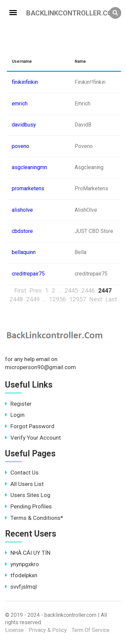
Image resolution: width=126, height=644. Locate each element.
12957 (78, 299)
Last (111, 299)
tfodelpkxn (21, 575)
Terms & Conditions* (34, 518)
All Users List (24, 484)
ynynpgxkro (22, 564)
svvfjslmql (21, 587)
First (20, 290)
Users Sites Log (28, 495)
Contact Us (22, 473)
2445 (71, 290)
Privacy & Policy (48, 630)
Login (15, 415)
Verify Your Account (33, 438)
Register (18, 404)
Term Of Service (91, 630)
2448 (16, 299)
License (14, 630)
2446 (88, 290)
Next (96, 299)
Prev (36, 290)
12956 (57, 299)
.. (60, 290)
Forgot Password (30, 426)
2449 (33, 299)
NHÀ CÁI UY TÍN (28, 553)
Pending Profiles (28, 506)
